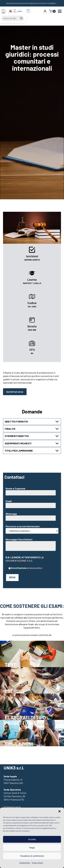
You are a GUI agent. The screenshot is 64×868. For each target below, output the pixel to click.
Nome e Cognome (31, 490)
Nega (32, 848)
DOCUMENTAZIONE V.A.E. (19, 561)
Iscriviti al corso (15, 392)
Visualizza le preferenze (32, 856)
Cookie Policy (25, 863)
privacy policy (35, 568)
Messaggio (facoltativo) (31, 545)
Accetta (32, 839)
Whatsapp (31, 516)
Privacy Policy (38, 863)
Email (31, 503)
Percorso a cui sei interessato (32, 528)
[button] (59, 811)
